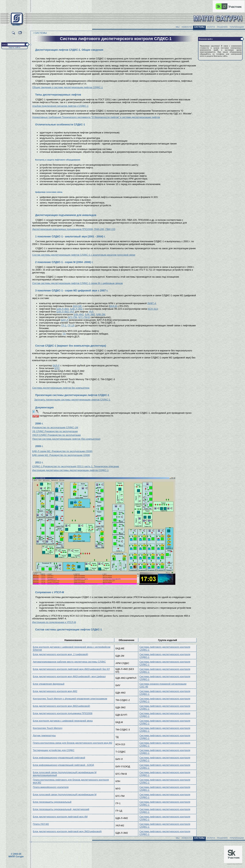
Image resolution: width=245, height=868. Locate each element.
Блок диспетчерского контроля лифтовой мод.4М (60, 817)
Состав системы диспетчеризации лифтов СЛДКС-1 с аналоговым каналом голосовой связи (84, 255)
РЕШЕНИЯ (222, 27)
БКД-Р (56, 365)
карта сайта (15, 47)
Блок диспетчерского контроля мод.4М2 (55, 691)
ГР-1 (64, 325)
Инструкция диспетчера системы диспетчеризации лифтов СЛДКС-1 (70, 470)
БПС (57, 368)
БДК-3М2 (90, 314)
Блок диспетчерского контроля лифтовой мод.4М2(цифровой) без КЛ (71, 669)
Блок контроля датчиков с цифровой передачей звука (63, 721)
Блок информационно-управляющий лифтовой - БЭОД (63, 765)
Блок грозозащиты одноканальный (52, 802)
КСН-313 (153, 309)
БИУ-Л (65, 320)
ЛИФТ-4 (152, 303)
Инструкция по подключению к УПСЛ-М (54, 622)
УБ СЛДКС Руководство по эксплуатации (55, 431)
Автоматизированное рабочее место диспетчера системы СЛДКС (69, 662)
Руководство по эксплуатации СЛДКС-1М (55, 427)
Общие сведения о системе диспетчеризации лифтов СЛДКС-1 (67, 87)
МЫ (178, 27)
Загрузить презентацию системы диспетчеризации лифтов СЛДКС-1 (72, 400)
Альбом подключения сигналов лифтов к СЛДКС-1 (60, 106)
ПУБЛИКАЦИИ (237, 27)
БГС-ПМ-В (84, 317)
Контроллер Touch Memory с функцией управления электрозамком (70, 699)
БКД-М (113, 306)
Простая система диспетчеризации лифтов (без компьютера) (66, 439)
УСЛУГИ (211, 27)
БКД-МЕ (78, 306)
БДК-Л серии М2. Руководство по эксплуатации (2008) (62, 451)
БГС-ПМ (73, 317)
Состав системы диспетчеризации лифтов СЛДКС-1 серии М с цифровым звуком (78, 283)
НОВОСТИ (187, 27)
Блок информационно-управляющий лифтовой (59, 758)
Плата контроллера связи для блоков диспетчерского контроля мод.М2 (73, 743)
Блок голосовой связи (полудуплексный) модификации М (65, 794)
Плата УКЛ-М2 (41, 824)
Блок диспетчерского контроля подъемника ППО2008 (63, 713)
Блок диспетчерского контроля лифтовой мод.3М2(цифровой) (67, 831)
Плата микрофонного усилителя (51, 787)
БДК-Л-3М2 (76, 309)
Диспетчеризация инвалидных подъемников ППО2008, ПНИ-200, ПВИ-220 (74, 229)
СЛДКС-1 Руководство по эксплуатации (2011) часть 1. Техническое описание (76, 466)
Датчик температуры (44, 735)
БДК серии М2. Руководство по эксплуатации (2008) (61, 455)
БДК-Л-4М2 (63, 309)
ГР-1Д (71, 325)
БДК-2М (101, 314)
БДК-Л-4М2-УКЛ (65, 312)
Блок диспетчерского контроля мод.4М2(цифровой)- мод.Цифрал (69, 676)
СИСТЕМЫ (199, 27)
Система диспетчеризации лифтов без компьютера (61, 388)
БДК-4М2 (79, 314)
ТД (64, 334)
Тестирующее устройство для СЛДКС (54, 750)
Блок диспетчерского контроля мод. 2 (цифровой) (60, 654)
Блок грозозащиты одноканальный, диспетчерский (61, 809)
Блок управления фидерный (49, 684)
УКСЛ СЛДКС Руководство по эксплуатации (57, 435)
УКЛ (91, 312)
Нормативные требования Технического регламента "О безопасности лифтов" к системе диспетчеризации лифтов (96, 117)
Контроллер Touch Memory (48, 728)
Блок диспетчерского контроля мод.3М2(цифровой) (61, 706)
